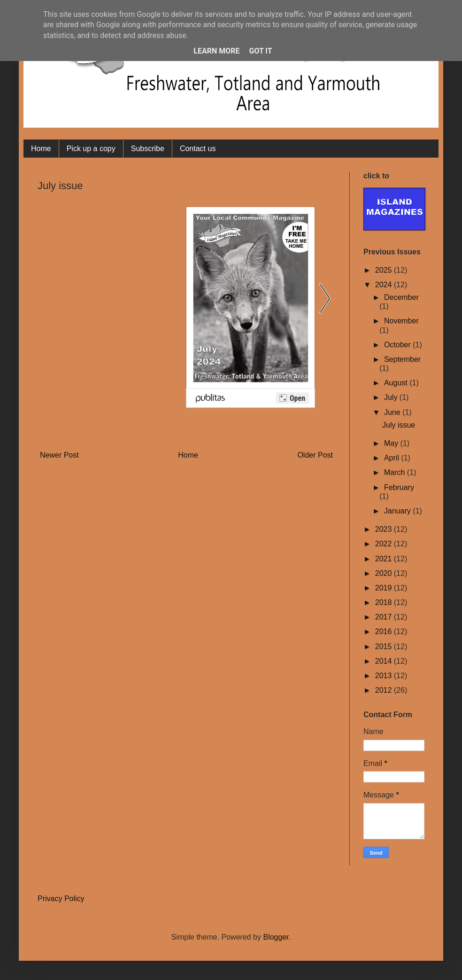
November (401, 321)
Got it (260, 51)
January (398, 511)
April (393, 458)
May (392, 443)
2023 (385, 529)
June (393, 412)
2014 (385, 661)
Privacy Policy (61, 899)
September (402, 359)
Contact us (198, 149)
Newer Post (59, 455)
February (399, 487)
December (401, 297)
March (396, 472)
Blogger (276, 937)
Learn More (216, 51)
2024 (385, 285)
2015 (385, 647)
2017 (385, 617)
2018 (385, 602)
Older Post (315, 455)
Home (41, 149)
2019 (385, 588)
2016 (385, 632)
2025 (385, 270)
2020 (385, 573)
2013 (385, 676)
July (392, 397)
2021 (385, 559)
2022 (385, 544)
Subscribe (148, 149)
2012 (385, 690)
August (397, 383)
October (398, 345)
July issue (399, 425)
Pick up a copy (91, 149)
